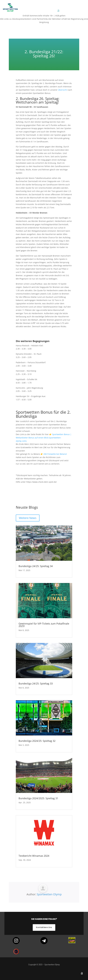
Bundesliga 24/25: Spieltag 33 (36, 683)
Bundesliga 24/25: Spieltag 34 (36, 566)
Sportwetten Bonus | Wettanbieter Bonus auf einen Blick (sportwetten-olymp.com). (44, 438)
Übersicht (62, 90)
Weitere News (28, 518)
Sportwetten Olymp (49, 894)
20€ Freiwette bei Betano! (55, 454)
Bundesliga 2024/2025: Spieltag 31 (38, 798)
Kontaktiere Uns (44, 927)
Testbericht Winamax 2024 (34, 856)
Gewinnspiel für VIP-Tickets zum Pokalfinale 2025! (44, 625)
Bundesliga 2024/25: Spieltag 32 (37, 741)
